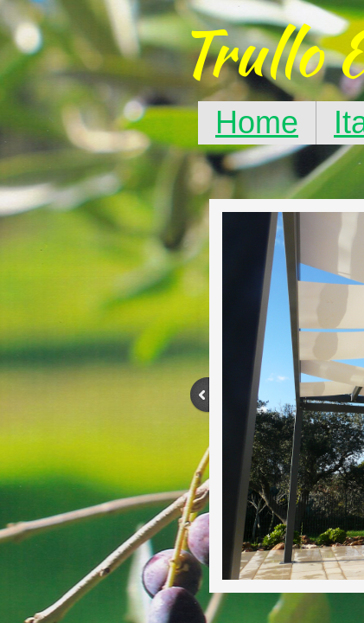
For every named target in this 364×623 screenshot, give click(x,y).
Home (257, 122)
